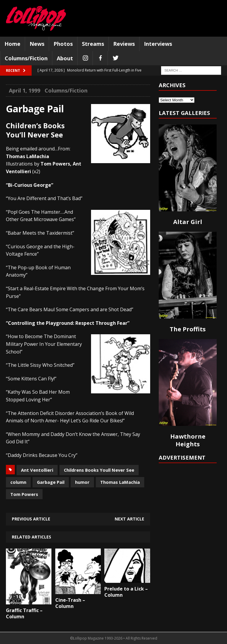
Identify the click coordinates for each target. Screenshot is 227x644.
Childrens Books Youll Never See (99, 470)
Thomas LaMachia (120, 482)
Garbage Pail (51, 482)
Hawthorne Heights (188, 440)
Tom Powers (24, 494)
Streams (93, 44)
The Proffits (188, 329)
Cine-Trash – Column (70, 603)
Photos (63, 44)
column (18, 482)
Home (12, 44)
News (37, 44)
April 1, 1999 (25, 90)
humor (82, 482)
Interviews (158, 44)
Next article (129, 519)
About (65, 58)
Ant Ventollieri (37, 470)
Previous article (31, 519)
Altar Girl (188, 222)
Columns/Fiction (26, 58)
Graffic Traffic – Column (24, 613)
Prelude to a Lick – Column (126, 592)
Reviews (124, 44)
